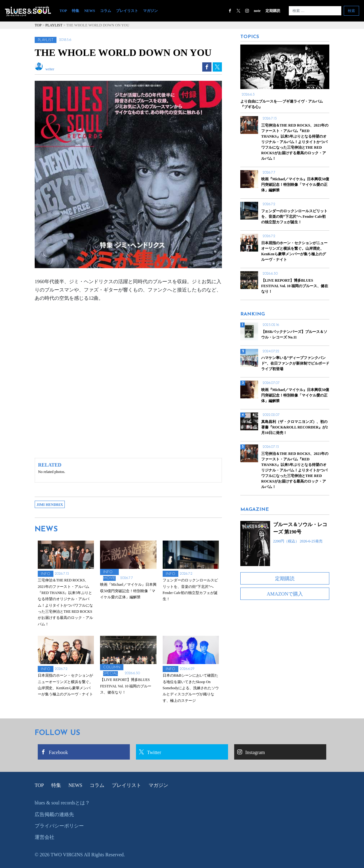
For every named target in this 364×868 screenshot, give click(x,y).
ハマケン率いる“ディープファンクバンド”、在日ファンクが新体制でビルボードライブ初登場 (295, 363)
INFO (46, 574)
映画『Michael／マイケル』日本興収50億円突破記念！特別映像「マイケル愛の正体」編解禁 (295, 395)
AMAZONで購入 (285, 594)
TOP (64, 11)
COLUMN (112, 667)
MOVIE (109, 578)
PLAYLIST (46, 40)
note (257, 11)
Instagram (251, 752)
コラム (106, 11)
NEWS (89, 11)
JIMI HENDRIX (50, 505)
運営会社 (45, 837)
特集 (76, 11)
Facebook (54, 752)
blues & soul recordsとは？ (62, 803)
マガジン (150, 11)
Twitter (150, 752)
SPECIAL (110, 674)
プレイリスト (127, 11)
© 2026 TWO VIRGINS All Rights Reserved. (80, 855)
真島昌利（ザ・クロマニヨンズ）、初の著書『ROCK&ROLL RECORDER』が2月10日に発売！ (294, 427)
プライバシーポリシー (59, 826)
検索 (351, 11)
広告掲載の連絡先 (54, 814)
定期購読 (273, 11)
